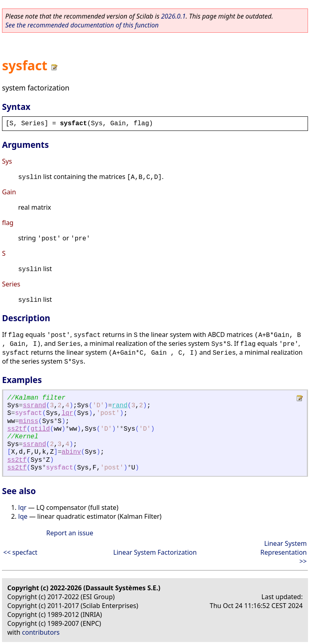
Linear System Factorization (155, 552)
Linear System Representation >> (284, 552)
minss (29, 421)
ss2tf (17, 429)
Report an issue (70, 533)
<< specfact (20, 552)
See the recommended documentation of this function (82, 25)
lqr (67, 413)
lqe (23, 516)
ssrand (34, 406)
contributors (41, 632)
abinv (71, 452)
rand (119, 406)
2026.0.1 (173, 16)
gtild (40, 429)
